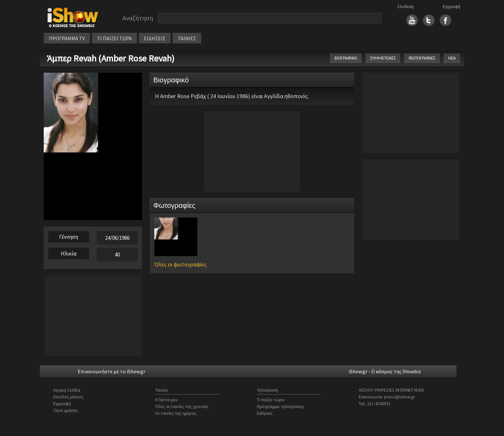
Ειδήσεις (265, 413)
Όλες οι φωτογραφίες (180, 264)
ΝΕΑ (452, 58)
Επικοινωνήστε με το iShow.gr (112, 371)
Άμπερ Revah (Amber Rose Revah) (111, 58)
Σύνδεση (405, 6)
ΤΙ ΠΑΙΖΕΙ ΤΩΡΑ (114, 38)
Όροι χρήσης (66, 410)
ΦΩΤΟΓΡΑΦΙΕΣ (422, 58)
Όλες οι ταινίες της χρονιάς (182, 406)
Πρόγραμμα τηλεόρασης (281, 406)
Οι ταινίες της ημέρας (176, 413)
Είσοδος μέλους (68, 397)
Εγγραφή (452, 6)
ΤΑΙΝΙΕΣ (187, 38)
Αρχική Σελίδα (67, 390)
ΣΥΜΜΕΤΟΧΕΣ (383, 58)
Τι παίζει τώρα (271, 400)
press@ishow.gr (400, 397)
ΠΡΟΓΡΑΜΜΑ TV (67, 38)
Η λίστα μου (166, 400)
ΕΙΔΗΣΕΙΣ (155, 38)
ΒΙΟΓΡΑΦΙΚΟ (346, 58)
